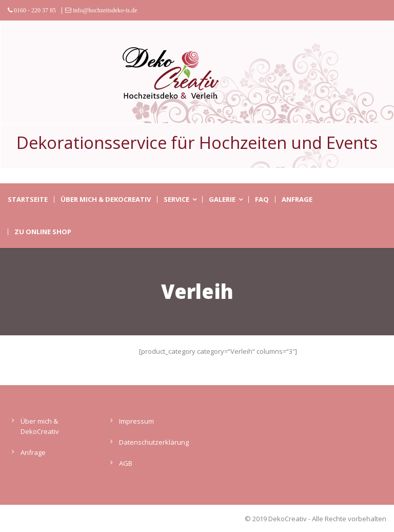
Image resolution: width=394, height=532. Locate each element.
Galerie (222, 199)
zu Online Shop (43, 232)
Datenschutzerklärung (154, 442)
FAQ (262, 199)
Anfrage (297, 199)
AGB (126, 463)
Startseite (28, 199)
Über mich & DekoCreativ (106, 199)
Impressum (136, 421)
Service (176, 199)
